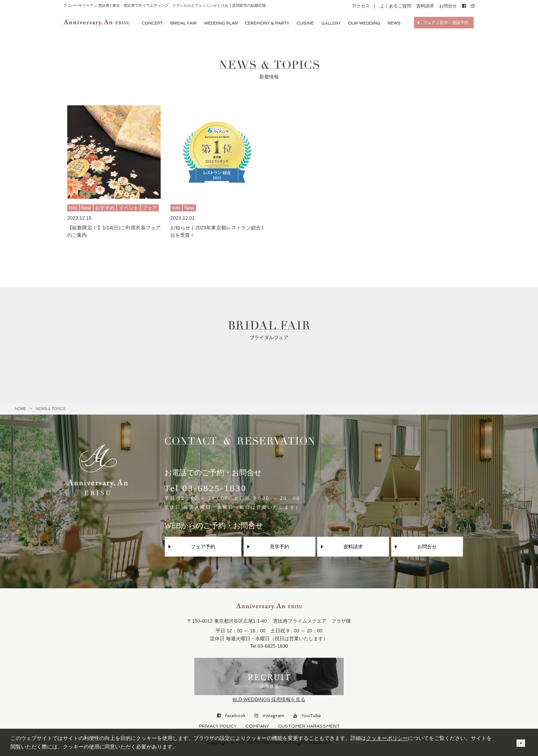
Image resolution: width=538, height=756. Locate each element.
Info (73, 208)
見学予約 (279, 547)
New (86, 208)
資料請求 (425, 6)
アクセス (361, 6)
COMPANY (257, 726)
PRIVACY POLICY (218, 726)
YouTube (307, 716)
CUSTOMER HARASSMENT (309, 726)
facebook (231, 716)
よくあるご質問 (396, 6)
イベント (129, 208)
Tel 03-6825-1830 (233, 497)
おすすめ (105, 208)
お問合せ (448, 6)
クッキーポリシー (387, 738)
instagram (269, 716)
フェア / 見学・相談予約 (446, 23)
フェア (150, 208)
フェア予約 (203, 547)
